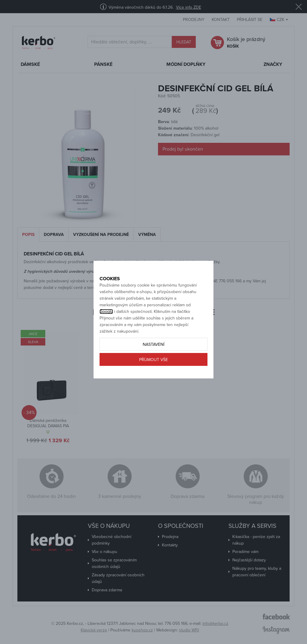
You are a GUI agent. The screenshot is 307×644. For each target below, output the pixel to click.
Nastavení (153, 357)
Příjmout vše (153, 373)
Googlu (106, 324)
